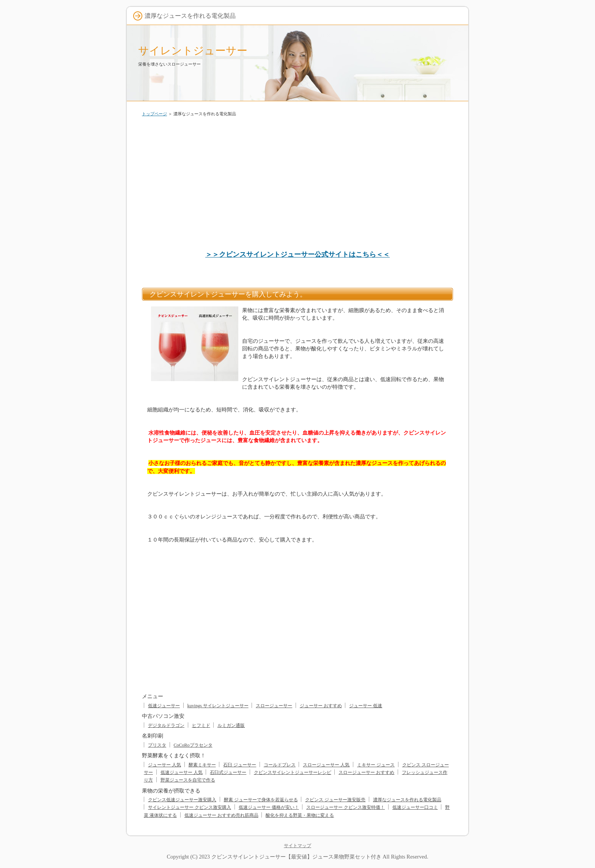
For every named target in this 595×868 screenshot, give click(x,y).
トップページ (154, 114)
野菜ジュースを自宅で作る (188, 780)
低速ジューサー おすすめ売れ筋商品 (221, 815)
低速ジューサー (164, 706)
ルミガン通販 (231, 725)
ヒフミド (201, 725)
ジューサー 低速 (366, 706)
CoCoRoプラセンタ (193, 745)
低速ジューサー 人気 (182, 772)
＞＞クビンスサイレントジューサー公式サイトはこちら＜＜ (297, 254)
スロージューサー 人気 (326, 765)
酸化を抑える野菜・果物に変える (300, 815)
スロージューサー (274, 706)
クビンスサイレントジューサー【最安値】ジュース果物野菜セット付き (296, 857)
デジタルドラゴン (166, 725)
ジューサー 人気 (164, 765)
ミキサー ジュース (376, 765)
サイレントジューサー (193, 51)
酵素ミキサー (202, 765)
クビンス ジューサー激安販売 (335, 800)
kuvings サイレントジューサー (218, 706)
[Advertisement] (297, 180)
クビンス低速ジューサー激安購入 (182, 800)
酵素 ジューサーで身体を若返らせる (261, 800)
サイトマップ (297, 846)
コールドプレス (280, 765)
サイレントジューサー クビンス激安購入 (190, 807)
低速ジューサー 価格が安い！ (269, 807)
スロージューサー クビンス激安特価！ (346, 807)
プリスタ (157, 745)
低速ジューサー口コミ (415, 807)
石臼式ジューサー (228, 772)
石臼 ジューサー (240, 765)
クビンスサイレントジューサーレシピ (293, 772)
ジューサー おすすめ (321, 706)
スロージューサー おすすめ (366, 772)
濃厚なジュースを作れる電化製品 (407, 800)
